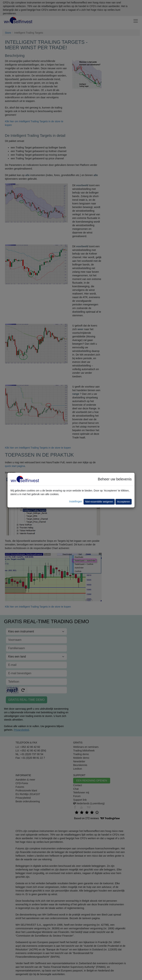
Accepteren (124, 502)
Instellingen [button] (76, 501)
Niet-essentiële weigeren (99, 502)
